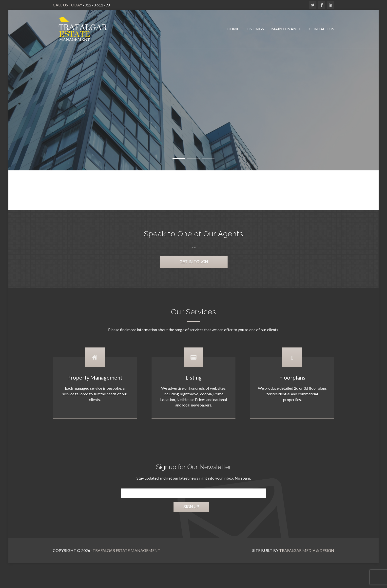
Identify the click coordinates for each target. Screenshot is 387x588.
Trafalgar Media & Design (307, 550)
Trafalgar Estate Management (126, 550)
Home (233, 29)
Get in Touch (194, 262)
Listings (255, 29)
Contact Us (321, 29)
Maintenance (286, 29)
